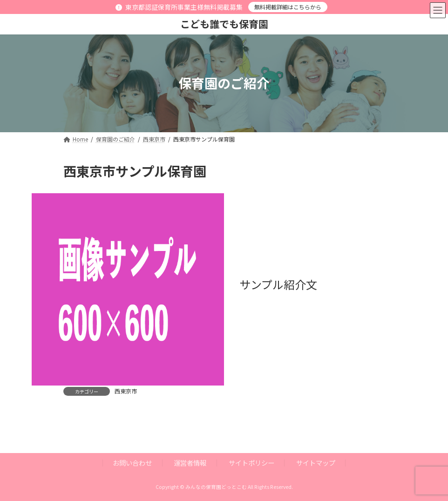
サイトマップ (316, 463)
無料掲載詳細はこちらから (288, 7)
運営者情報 (190, 463)
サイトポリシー (251, 463)
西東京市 (126, 391)
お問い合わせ (132, 463)
